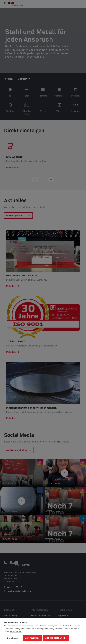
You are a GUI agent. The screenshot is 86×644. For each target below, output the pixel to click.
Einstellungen (13, 638)
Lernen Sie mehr (16, 631)
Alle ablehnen (32, 638)
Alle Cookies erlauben (56, 638)
